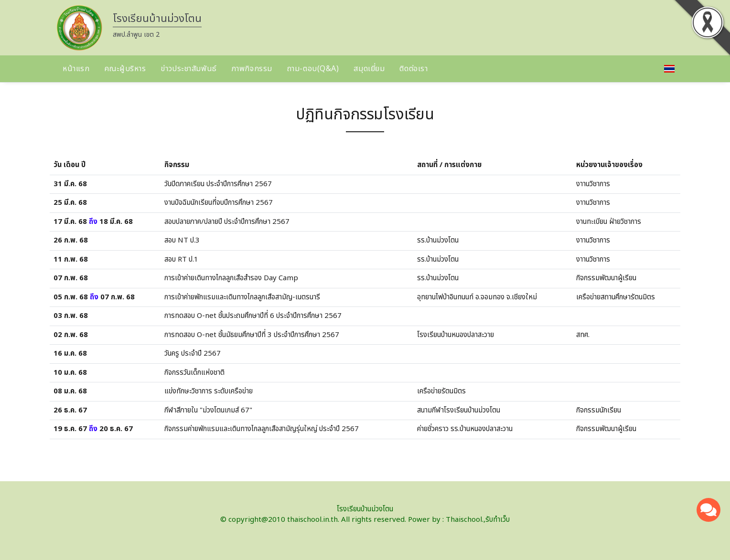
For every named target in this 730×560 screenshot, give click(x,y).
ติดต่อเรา (413, 69)
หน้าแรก (76, 69)
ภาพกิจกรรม (252, 69)
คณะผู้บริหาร (125, 69)
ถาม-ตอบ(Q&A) (313, 69)
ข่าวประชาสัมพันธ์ (188, 69)
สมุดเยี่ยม (369, 69)
